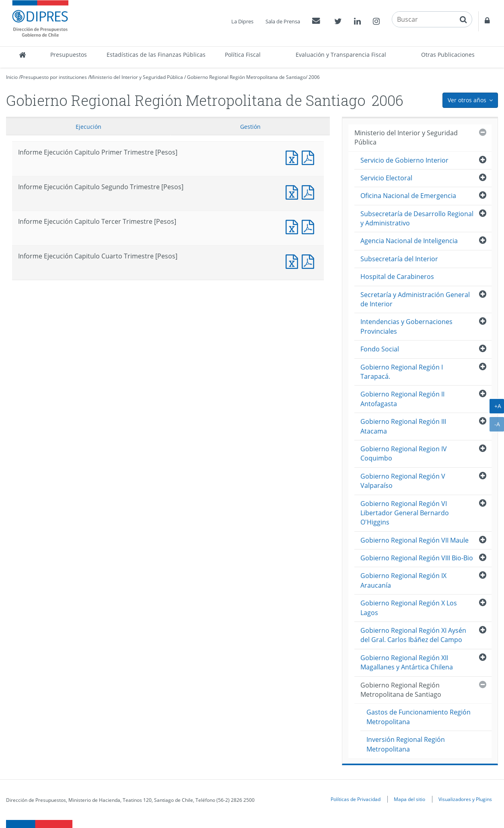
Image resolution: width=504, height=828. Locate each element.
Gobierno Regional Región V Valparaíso (403, 481)
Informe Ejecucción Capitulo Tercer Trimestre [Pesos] (310, 226)
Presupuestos (69, 55)
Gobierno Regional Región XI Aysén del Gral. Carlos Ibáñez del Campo (413, 635)
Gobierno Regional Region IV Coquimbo (404, 453)
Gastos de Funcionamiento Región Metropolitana (419, 717)
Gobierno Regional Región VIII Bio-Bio (417, 558)
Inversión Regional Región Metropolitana (406, 744)
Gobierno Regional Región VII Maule (415, 540)
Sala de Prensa (283, 21)
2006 (314, 77)
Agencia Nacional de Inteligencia (409, 241)
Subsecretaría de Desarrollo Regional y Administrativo (417, 218)
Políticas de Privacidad (356, 799)
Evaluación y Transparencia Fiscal (341, 55)
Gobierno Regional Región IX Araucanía (403, 580)
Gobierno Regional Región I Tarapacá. (402, 372)
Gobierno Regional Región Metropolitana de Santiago (246, 77)
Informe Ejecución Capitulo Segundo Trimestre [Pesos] (294, 191)
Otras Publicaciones (448, 55)
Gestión (250, 127)
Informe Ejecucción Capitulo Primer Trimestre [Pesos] (310, 157)
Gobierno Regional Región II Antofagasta (402, 399)
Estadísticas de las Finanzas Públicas (156, 55)
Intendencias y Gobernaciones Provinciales (406, 326)
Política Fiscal (243, 55)
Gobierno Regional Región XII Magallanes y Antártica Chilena (407, 662)
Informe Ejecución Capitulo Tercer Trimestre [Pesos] (294, 226)
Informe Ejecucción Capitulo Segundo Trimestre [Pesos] (310, 191)
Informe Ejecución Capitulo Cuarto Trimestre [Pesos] (294, 261)
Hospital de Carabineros (397, 277)
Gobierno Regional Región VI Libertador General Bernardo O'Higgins (405, 513)
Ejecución (88, 127)
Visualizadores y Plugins (465, 799)
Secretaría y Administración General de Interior (415, 299)
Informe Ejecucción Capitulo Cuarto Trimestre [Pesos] (310, 261)
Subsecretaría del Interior (399, 259)
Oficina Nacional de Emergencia (408, 196)
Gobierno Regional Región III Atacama (403, 426)
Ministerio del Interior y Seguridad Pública (136, 77)
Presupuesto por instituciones (54, 77)
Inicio (12, 77)
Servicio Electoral (386, 178)
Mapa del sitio (409, 799)
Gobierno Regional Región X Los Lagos (409, 608)
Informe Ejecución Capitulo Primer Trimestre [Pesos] (294, 157)
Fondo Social (380, 349)
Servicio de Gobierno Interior (404, 160)
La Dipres (242, 21)
